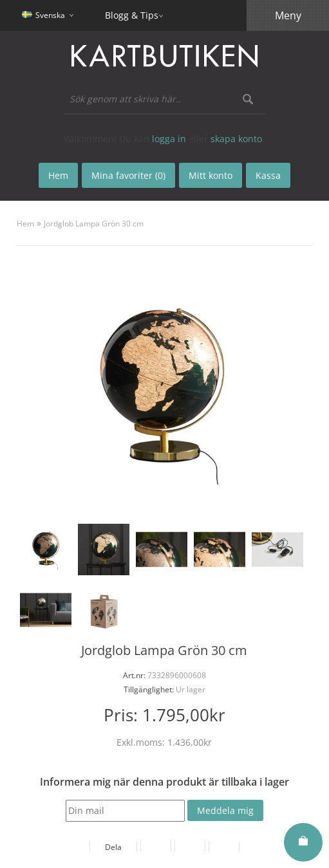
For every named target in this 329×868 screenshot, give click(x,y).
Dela (113, 847)
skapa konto (236, 139)
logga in (169, 139)
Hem (25, 224)
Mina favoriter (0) (128, 175)
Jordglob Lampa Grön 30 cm (94, 224)
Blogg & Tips (132, 15)
